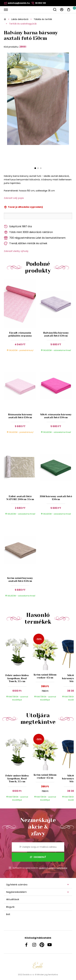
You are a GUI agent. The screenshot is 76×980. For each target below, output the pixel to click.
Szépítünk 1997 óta (18, 227)
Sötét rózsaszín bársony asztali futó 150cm (56, 416)
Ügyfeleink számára (17, 885)
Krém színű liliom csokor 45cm (45, 676)
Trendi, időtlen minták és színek (26, 243)
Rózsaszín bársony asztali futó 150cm (20, 416)
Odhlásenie (62, 868)
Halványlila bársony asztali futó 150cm (56, 334)
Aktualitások (13, 899)
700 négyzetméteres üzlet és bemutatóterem (35, 238)
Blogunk (10, 907)
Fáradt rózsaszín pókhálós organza (20, 334)
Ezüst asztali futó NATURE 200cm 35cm (20, 498)
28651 (23, 47)
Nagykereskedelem (16, 892)
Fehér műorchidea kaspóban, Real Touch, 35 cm (17, 678)
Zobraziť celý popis (14, 198)
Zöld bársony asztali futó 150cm (56, 498)
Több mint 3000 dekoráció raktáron (28, 232)
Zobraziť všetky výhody (16, 251)
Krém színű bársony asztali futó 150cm (20, 579)
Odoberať (38, 857)
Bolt (8, 914)
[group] (18, 667)
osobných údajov (47, 868)
